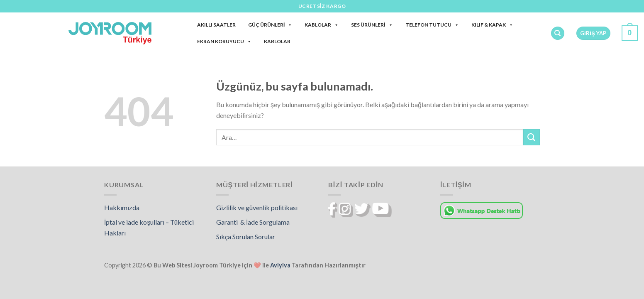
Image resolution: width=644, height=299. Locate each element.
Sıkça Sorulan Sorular (246, 237)
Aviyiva (280, 265)
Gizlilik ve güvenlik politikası (257, 207)
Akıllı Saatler (216, 25)
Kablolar (322, 25)
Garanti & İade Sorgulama (253, 222)
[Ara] (558, 33)
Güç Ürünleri (270, 25)
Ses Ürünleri (372, 25)
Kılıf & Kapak (492, 25)
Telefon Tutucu (432, 25)
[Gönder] (532, 137)
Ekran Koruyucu (224, 41)
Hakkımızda (122, 207)
